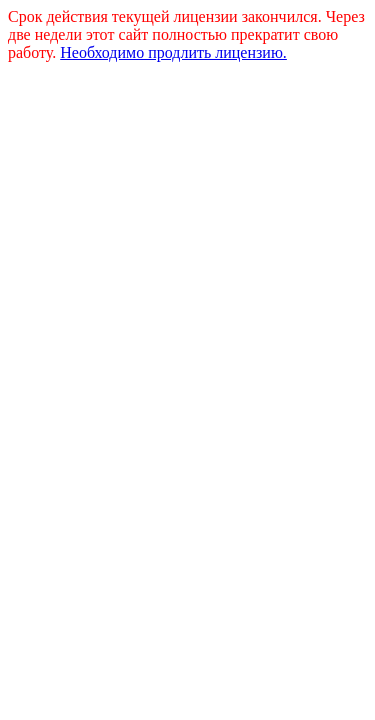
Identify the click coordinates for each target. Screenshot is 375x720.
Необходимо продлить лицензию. (173, 52)
